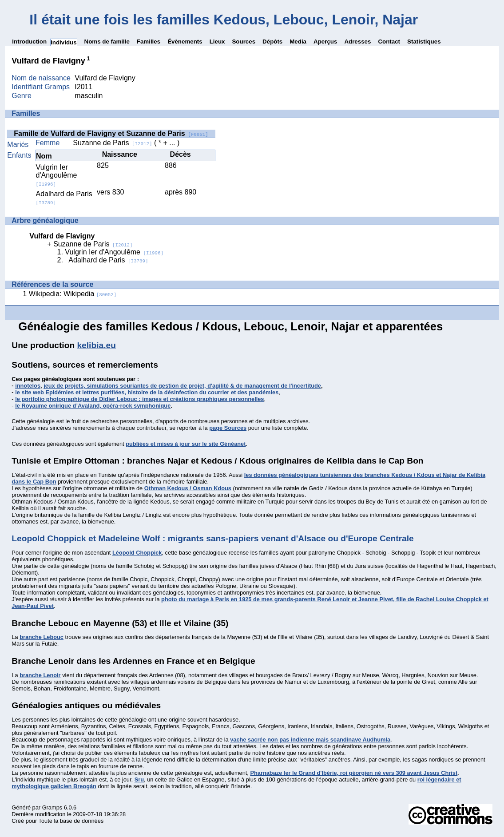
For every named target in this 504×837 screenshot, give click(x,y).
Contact (389, 42)
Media (298, 42)
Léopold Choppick (137, 553)
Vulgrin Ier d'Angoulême (57, 175)
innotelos (28, 386)
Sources (244, 42)
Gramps (52, 807)
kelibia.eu (96, 345)
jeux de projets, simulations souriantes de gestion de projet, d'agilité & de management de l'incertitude (182, 386)
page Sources (228, 428)
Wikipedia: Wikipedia (73, 294)
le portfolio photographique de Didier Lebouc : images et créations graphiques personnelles (139, 399)
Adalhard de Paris (108, 260)
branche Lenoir (40, 675)
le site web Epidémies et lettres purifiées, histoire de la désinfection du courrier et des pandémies (147, 392)
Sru (139, 779)
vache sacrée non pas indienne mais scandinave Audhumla (310, 740)
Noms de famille (107, 42)
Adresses (357, 42)
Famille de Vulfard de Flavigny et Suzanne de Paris (111, 133)
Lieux (217, 42)
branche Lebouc (42, 637)
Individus (64, 42)
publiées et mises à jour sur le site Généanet (186, 444)
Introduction (29, 42)
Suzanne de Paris (112, 143)
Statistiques (424, 42)
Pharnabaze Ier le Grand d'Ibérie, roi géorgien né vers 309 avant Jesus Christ (354, 773)
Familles (149, 42)
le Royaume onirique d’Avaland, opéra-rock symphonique (93, 406)
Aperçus (325, 42)
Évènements (185, 42)
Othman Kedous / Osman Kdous (188, 488)
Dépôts (272, 42)
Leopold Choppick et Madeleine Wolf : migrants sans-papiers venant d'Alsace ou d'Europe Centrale (212, 538)
